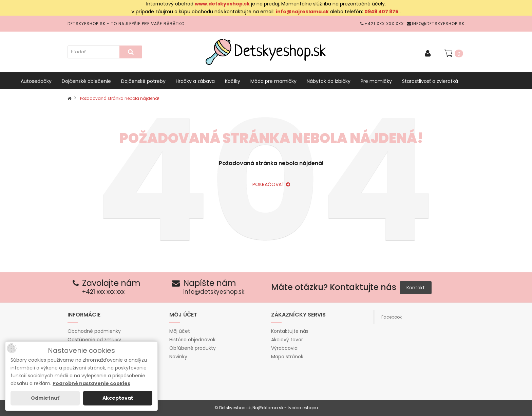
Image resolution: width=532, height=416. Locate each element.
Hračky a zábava (195, 81)
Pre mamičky (376, 81)
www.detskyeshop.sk (222, 4)
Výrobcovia (284, 348)
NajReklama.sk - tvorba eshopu (285, 408)
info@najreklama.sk (302, 12)
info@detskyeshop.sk (436, 24)
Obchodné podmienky (94, 331)
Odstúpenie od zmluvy (94, 340)
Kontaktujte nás (290, 331)
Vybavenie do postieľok (48, 98)
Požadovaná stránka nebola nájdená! (120, 98)
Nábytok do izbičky (329, 81)
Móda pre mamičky (273, 81)
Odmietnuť (45, 398)
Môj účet (180, 331)
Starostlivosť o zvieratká (430, 81)
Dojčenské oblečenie (86, 81)
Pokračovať (271, 184)
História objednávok (192, 340)
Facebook (392, 317)
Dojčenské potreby (143, 81)
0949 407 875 (381, 12)
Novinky (178, 357)
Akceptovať (118, 398)
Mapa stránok (287, 357)
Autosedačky (36, 81)
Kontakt (416, 288)
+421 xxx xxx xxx (382, 24)
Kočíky (233, 81)
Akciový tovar (287, 340)
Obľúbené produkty (193, 348)
